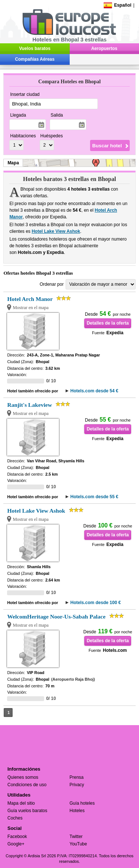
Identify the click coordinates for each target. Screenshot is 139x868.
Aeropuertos (104, 48)
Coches (15, 818)
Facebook (17, 837)
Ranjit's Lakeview (29, 405)
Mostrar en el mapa (31, 308)
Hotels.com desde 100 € (96, 603)
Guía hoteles (82, 803)
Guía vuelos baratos (27, 811)
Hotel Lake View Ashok (56, 231)
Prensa (77, 777)
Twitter (76, 837)
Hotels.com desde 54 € (94, 391)
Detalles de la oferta (108, 323)
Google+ (16, 844)
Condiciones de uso (27, 785)
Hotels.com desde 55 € (94, 497)
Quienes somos (23, 777)
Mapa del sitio (21, 803)
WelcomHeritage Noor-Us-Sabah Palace (56, 616)
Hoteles (77, 811)
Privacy (77, 785)
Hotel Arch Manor (30, 299)
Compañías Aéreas (35, 59)
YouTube (78, 844)
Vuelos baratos (35, 48)
